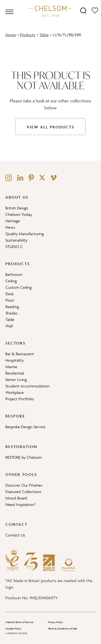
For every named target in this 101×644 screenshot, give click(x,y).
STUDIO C (14, 247)
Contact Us (15, 535)
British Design (17, 208)
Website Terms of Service (19, 622)
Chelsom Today (19, 214)
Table (44, 35)
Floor (10, 300)
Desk (10, 294)
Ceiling (11, 281)
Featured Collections (23, 492)
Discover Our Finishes (24, 485)
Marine (11, 367)
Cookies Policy (13, 629)
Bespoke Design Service (25, 427)
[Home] (51, 11)
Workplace (15, 392)
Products (28, 35)
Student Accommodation (27, 386)
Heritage (13, 221)
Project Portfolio (20, 399)
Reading (12, 307)
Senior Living (16, 380)
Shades (11, 313)
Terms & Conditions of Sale (62, 629)
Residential (15, 373)
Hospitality (15, 360)
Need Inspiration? (20, 504)
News (10, 227)
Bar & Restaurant (20, 354)
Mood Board (16, 498)
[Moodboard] (95, 10)
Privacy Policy (55, 622)
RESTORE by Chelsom (24, 457)
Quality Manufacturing (25, 234)
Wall (9, 326)
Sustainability (16, 240)
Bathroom (14, 274)
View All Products (50, 127)
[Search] (83, 10)
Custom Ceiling (18, 287)
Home (11, 35)
